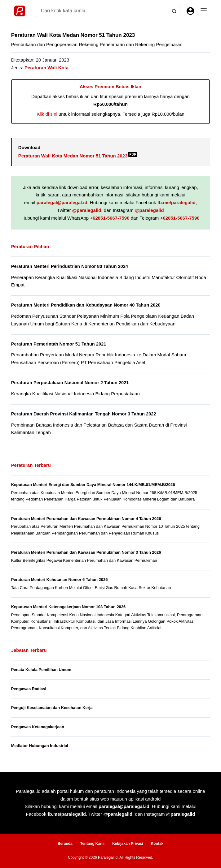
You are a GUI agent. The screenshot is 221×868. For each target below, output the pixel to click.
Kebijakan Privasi (128, 844)
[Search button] (174, 11)
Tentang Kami (92, 844)
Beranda (65, 844)
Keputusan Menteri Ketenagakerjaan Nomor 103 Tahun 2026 (69, 607)
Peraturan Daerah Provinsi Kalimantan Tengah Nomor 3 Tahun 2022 (84, 414)
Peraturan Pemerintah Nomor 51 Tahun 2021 (59, 344)
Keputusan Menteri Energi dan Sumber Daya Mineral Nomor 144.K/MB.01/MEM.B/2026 (93, 485)
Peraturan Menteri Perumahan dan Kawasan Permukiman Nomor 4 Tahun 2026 (86, 519)
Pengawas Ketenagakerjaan (38, 727)
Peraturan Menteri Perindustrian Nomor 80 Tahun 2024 (70, 266)
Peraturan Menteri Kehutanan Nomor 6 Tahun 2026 (60, 580)
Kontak (157, 844)
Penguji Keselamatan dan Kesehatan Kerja (52, 708)
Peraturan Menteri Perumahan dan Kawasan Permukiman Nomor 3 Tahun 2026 (86, 552)
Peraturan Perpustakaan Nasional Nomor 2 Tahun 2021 (70, 383)
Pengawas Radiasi (29, 689)
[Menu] (204, 11)
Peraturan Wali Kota (46, 68)
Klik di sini (47, 114)
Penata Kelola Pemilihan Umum (41, 670)
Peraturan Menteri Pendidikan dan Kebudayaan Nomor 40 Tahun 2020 (86, 305)
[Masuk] (190, 11)
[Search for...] (102, 11)
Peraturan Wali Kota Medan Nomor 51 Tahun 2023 (78, 156)
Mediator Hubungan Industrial (40, 746)
